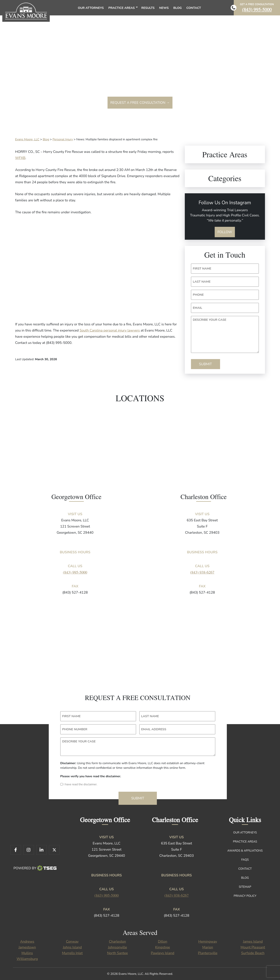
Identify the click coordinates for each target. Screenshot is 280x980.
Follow (225, 232)
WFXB (20, 158)
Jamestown (27, 947)
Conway (72, 941)
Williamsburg (27, 959)
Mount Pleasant (253, 947)
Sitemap (245, 887)
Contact (245, 869)
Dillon (162, 941)
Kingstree (163, 947)
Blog (245, 878)
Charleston (117, 941)
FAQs (245, 860)
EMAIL (198, 308)
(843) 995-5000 (257, 9)
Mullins (27, 953)
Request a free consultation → (140, 103)
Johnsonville (117, 947)
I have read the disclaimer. (80, 784)
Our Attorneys (245, 833)
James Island (253, 941)
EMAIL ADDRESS (154, 729)
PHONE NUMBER (75, 729)
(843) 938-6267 (202, 572)
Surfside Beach (253, 953)
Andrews (27, 941)
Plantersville (208, 953)
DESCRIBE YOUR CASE (210, 320)
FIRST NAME (202, 269)
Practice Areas (245, 842)
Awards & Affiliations (245, 851)
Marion (208, 947)
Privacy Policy (245, 896)
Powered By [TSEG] (35, 868)
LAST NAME (202, 282)
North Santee (118, 953)
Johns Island (72, 947)
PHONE (198, 295)
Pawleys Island (163, 953)
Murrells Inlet (72, 953)
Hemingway (208, 941)
